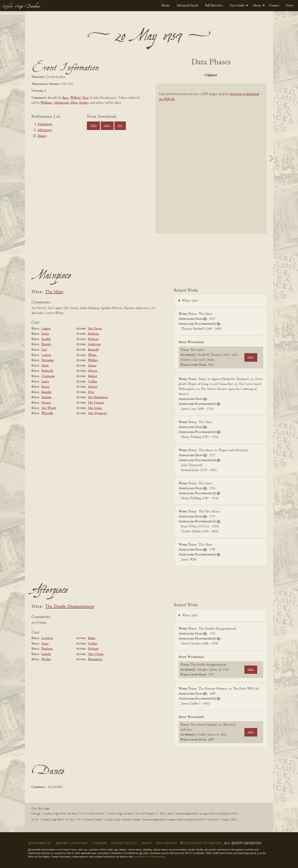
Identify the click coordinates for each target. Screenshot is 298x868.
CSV (120, 126)
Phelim (46, 659)
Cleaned (222, 75)
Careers (100, 843)
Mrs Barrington (98, 397)
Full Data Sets (214, 6)
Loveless (47, 638)
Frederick (47, 371)
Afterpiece (45, 130)
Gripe (45, 644)
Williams (46, 103)
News (289, 6)
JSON (93, 126)
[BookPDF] (211, 164)
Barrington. (95, 659)
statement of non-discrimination (149, 857)
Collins (93, 382)
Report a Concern (72, 843)
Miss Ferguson (97, 413)
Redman (93, 334)
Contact (274, 6)
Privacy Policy (124, 843)
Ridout (93, 376)
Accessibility (40, 843)
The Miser (54, 292)
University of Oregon (203, 843)
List (44, 350)
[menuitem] (166, 6)
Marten (93, 387)
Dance (42, 136)
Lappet (46, 329)
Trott (85, 98)
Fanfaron (47, 649)
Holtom (93, 339)
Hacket (84, 103)
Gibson (93, 371)
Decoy (46, 387)
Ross (66, 98)
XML (107, 126)
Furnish (46, 344)
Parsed (244, 75)
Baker (92, 638)
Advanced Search (187, 6)
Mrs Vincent (96, 403)
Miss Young (96, 654)
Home (166, 6)
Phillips (93, 360)
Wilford (75, 98)
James (45, 382)
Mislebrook (61, 103)
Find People (167, 843)
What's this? (190, 301)
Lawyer (46, 355)
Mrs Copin (95, 408)
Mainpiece (45, 124)
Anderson (94, 344)
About (257, 6)
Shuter (92, 366)
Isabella (46, 654)
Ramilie (46, 392)
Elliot (74, 103)
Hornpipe (48, 360)
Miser (45, 366)
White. (93, 355)
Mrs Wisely (49, 408)
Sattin (45, 334)
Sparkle (46, 339)
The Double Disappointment (70, 607)
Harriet (46, 403)
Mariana (46, 397)
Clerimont (48, 376)
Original (199, 75)
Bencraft (93, 350)
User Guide (237, 6)
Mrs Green (95, 329)
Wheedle (47, 413)
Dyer (91, 392)
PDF (176, 75)
